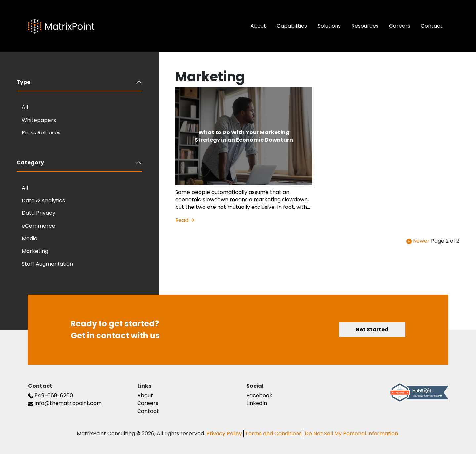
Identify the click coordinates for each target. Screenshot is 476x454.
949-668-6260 (51, 395)
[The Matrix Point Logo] (61, 26)
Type (23, 82)
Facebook (259, 395)
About (258, 26)
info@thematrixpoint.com (65, 403)
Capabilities (292, 26)
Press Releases (41, 133)
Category (30, 162)
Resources (365, 26)
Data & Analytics (43, 200)
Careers (400, 26)
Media (30, 238)
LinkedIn (257, 403)
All (25, 107)
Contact (432, 26)
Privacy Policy (224, 434)
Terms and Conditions (273, 434)
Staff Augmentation (47, 264)
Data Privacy (39, 213)
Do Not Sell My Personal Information (351, 434)
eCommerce (39, 226)
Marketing (35, 251)
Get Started (372, 330)
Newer (418, 241)
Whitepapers (39, 120)
